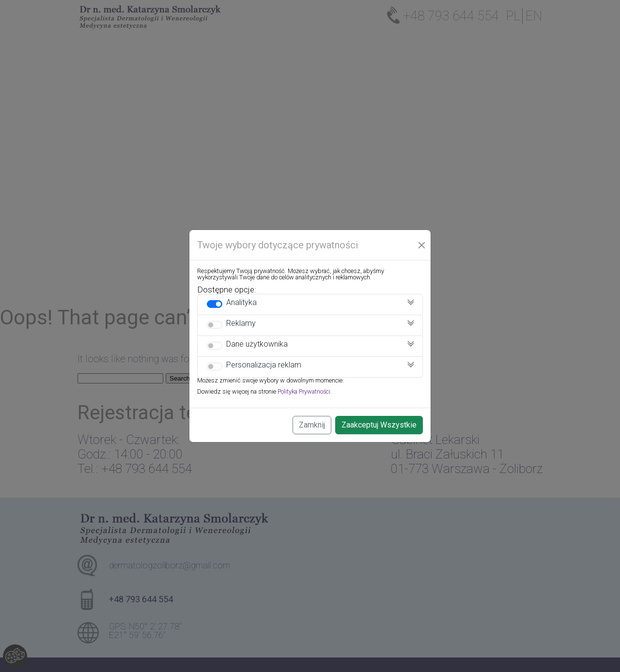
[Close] (422, 245)
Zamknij (312, 425)
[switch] (215, 304)
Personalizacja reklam (264, 365)
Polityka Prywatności (304, 391)
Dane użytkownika (257, 344)
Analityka (241, 302)
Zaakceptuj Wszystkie (379, 425)
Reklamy (241, 323)
